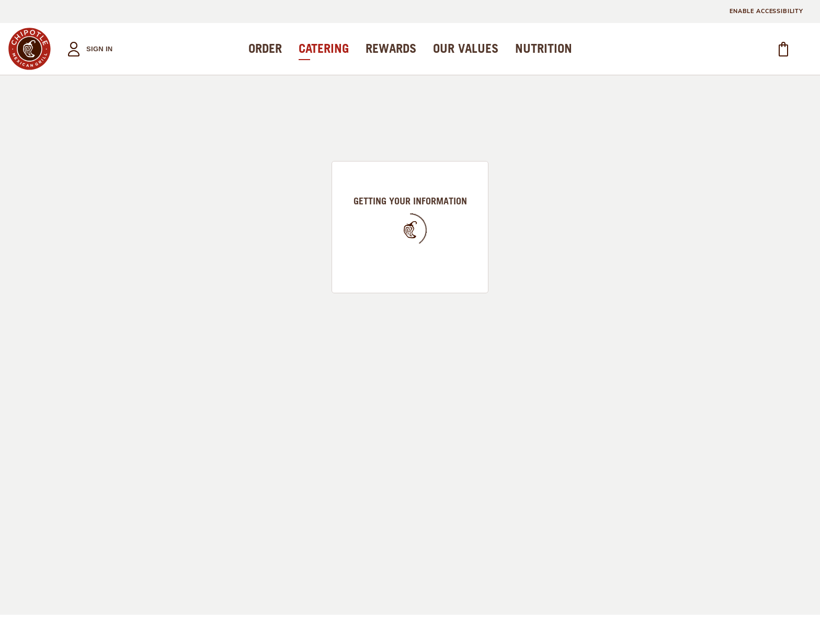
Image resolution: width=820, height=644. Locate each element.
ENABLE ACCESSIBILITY (766, 11)
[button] (87, 49)
